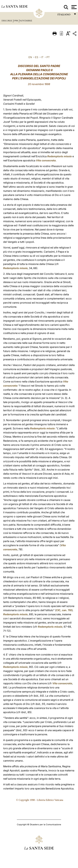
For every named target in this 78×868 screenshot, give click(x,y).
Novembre (26, 21)
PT (48, 57)
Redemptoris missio (60, 156)
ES (37, 57)
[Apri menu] (74, 7)
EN (30, 57)
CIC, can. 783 (64, 610)
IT (42, 57)
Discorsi (7, 21)
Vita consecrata (46, 160)
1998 (16, 21)
